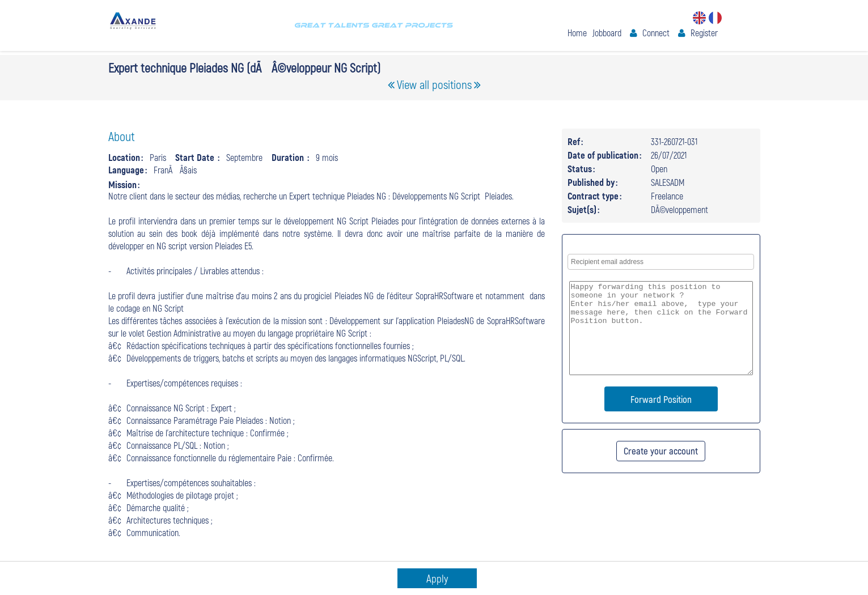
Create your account (661, 450)
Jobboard (607, 33)
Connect (656, 33)
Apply (437, 578)
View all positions (434, 84)
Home (577, 33)
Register (704, 33)
